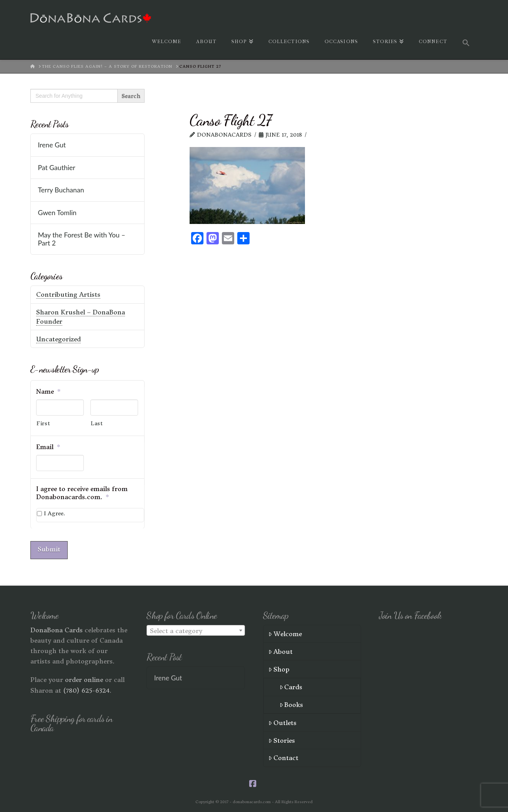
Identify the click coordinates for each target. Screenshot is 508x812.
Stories (282, 739)
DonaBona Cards (57, 629)
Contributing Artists (68, 294)
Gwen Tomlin (57, 213)
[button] (466, 42)
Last (97, 424)
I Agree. (54, 513)
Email (48, 447)
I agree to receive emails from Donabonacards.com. (82, 493)
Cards (291, 686)
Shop (279, 668)
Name (48, 391)
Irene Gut (52, 145)
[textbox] (196, 630)
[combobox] (196, 629)
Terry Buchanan (61, 190)
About (281, 650)
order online (84, 678)
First (43, 424)
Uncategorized (58, 339)
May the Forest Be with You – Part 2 (81, 239)
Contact (283, 757)
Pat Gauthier (56, 168)
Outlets (282, 722)
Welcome (285, 633)
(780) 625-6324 (86, 689)
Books (291, 703)
